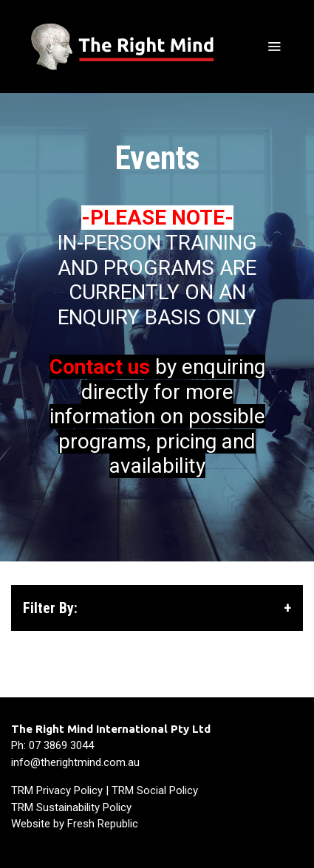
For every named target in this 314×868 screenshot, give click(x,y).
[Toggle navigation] (274, 47)
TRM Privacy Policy (57, 790)
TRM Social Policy (155, 790)
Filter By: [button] (157, 608)
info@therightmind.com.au (75, 762)
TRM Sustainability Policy (71, 807)
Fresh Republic (103, 824)
